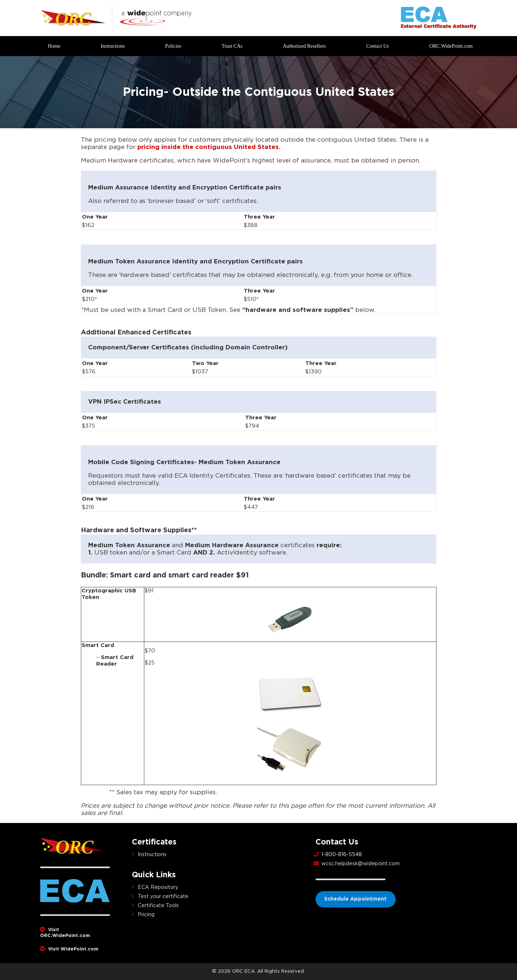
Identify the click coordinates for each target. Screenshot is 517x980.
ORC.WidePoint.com (451, 46)
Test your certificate (163, 897)
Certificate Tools (158, 906)
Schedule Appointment (355, 899)
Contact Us (378, 46)
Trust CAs (232, 46)
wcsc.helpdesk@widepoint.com (361, 864)
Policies (173, 46)
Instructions (113, 46)
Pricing (146, 915)
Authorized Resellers (304, 46)
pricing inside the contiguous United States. (209, 147)
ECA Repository (158, 887)
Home (54, 46)
